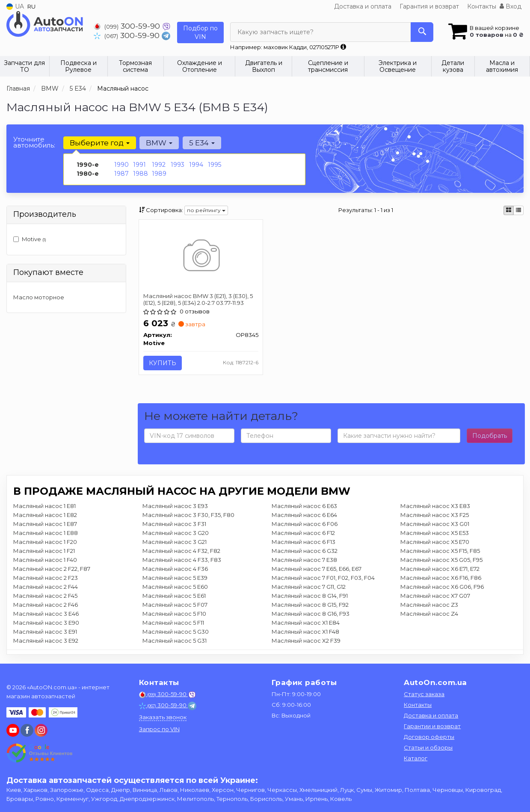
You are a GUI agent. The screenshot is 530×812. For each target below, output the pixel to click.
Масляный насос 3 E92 (46, 641)
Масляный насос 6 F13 (303, 542)
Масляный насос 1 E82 (45, 515)
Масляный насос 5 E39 (175, 578)
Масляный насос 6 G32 (305, 551)
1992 (159, 165)
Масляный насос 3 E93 (175, 506)
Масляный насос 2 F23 (46, 578)
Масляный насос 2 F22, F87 (52, 569)
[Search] (422, 32)
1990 (121, 165)
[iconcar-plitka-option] (509, 210)
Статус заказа (424, 694)
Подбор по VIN (200, 32)
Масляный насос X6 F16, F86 (441, 578)
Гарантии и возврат (432, 726)
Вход (511, 6)
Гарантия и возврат (429, 6)
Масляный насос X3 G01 (435, 524)
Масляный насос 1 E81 (44, 506)
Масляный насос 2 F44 (46, 587)
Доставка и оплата (363, 6)
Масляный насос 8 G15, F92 (310, 605)
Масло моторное (39, 297)
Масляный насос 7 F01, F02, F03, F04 (323, 578)
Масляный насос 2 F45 (45, 596)
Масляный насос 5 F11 (173, 623)
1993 (178, 165)
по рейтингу (206, 210)
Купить (163, 363)
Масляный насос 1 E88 (46, 533)
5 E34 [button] (201, 143)
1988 (141, 174)
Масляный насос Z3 (429, 605)
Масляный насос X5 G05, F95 (441, 560)
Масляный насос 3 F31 (174, 524)
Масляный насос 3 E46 (46, 614)
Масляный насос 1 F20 (45, 542)
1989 (159, 174)
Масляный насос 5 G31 (175, 641)
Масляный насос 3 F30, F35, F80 (188, 515)
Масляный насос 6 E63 (304, 506)
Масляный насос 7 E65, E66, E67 (317, 569)
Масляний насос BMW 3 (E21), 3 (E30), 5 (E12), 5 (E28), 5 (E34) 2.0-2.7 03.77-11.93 (198, 299)
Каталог (416, 758)
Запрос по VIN (159, 729)
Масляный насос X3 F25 (435, 515)
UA (15, 6)
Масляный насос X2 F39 (306, 641)
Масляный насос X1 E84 (306, 623)
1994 (196, 165)
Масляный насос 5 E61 (174, 596)
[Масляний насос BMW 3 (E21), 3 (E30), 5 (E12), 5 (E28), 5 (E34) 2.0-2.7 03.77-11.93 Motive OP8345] (201, 257)
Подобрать (490, 436)
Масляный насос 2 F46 (46, 605)
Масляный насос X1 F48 (305, 632)
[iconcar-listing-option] (518, 210)
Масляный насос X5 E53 (435, 533)
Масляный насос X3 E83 (435, 506)
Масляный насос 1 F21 (44, 551)
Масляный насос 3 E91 (45, 632)
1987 (121, 174)
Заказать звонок (163, 717)
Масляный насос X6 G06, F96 (442, 587)
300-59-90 (128, 26)
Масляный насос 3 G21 (175, 542)
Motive (30, 239)
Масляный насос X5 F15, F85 (440, 551)
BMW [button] (159, 143)
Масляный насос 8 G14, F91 (310, 596)
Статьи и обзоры (428, 747)
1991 (139, 165)
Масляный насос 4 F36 (175, 569)
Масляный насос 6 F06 (305, 524)
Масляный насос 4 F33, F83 (182, 560)
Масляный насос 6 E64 (304, 515)
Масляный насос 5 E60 (175, 587)
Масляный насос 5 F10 (174, 614)
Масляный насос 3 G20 (176, 533)
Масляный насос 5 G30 (176, 632)
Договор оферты (429, 737)
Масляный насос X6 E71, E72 (440, 569)
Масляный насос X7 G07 (435, 596)
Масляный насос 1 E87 (45, 524)
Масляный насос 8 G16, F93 (311, 614)
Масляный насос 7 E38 (304, 560)
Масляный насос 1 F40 (45, 560)
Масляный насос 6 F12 (303, 533)
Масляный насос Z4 (429, 614)
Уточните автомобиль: (34, 142)
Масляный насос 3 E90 (46, 623)
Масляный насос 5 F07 (175, 605)
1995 (215, 165)
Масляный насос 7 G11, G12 (309, 587)
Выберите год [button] (100, 143)
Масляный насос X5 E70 (435, 542)
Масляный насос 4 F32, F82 (181, 551)
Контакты (482, 6)
